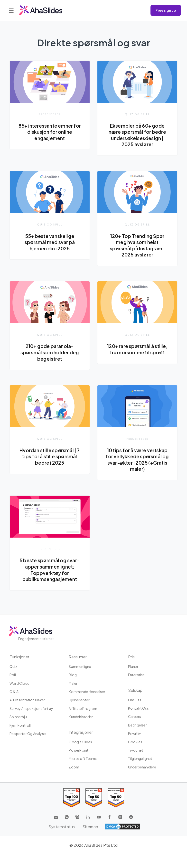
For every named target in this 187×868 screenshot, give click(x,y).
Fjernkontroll (20, 725)
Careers (135, 717)
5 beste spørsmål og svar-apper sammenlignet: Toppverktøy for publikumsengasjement (50, 570)
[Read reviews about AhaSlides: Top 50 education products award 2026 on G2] (94, 798)
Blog (73, 675)
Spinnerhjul (19, 717)
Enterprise (136, 675)
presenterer (50, 114)
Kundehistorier (81, 717)
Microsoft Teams (83, 759)
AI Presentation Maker (27, 700)
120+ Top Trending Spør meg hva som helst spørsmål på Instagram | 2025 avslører (137, 245)
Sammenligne (80, 666)
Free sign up (166, 10)
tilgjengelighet (140, 759)
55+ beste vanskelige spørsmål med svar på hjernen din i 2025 (50, 242)
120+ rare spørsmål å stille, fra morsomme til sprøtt (137, 349)
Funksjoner (19, 657)
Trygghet (136, 750)
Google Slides (80, 742)
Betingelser (137, 725)
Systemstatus (62, 827)
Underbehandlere (142, 767)
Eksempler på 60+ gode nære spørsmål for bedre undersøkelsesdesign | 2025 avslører (137, 135)
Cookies (135, 742)
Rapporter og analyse (28, 734)
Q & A (14, 692)
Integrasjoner (81, 732)
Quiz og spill (137, 114)
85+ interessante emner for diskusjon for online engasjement (50, 132)
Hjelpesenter (79, 700)
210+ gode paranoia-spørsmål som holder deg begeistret (50, 352)
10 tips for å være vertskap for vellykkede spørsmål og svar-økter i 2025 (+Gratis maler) (137, 460)
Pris (131, 657)
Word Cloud (19, 683)
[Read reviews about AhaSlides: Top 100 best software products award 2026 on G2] (71, 798)
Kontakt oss (138, 708)
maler (73, 683)
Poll (13, 675)
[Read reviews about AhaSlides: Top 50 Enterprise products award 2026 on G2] (116, 798)
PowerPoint (79, 750)
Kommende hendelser (87, 692)
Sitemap (90, 827)
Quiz (13, 666)
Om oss (135, 700)
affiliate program (83, 708)
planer (133, 666)
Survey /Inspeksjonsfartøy (31, 708)
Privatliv (135, 734)
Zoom (74, 767)
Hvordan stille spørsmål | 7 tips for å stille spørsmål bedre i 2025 (50, 457)
